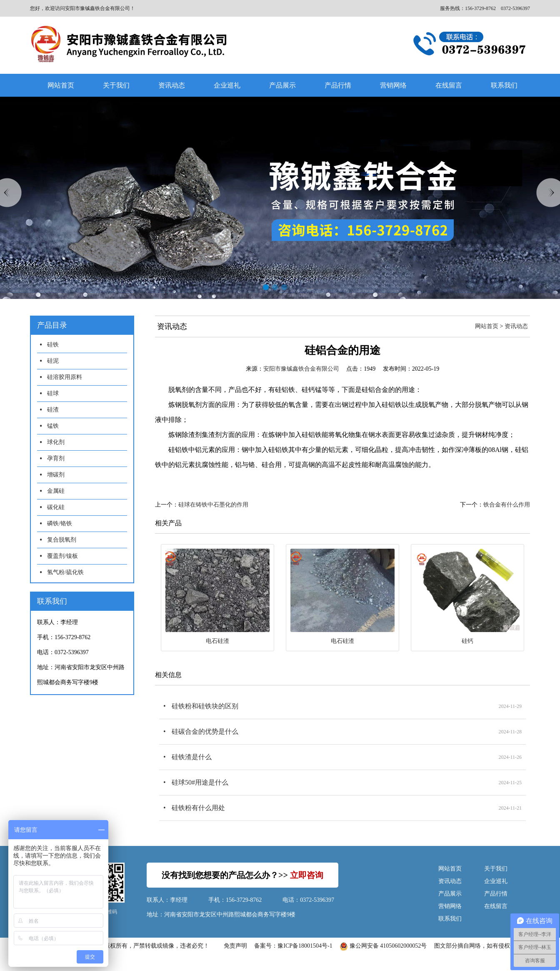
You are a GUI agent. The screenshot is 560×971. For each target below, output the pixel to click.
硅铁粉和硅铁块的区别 (205, 706)
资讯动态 (172, 85)
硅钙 (467, 641)
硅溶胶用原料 (65, 377)
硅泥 (53, 361)
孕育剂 (56, 458)
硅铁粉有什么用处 (198, 808)
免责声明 (235, 946)
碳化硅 (56, 507)
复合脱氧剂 (62, 540)
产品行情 (338, 85)
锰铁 (53, 426)
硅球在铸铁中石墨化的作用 (213, 505)
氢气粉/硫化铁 (65, 572)
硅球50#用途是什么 (200, 782)
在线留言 (449, 85)
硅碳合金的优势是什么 (205, 731)
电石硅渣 (217, 641)
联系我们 (504, 85)
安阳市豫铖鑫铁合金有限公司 (301, 369)
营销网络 (393, 85)
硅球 (53, 393)
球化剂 (56, 442)
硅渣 (53, 410)
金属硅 (56, 491)
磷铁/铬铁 (60, 523)
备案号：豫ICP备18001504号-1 (293, 946)
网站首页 (61, 85)
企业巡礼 (227, 85)
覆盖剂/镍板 (62, 556)
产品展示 (282, 85)
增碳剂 (56, 475)
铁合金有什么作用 (507, 505)
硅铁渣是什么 (192, 757)
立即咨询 (307, 875)
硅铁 (53, 345)
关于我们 (116, 85)
